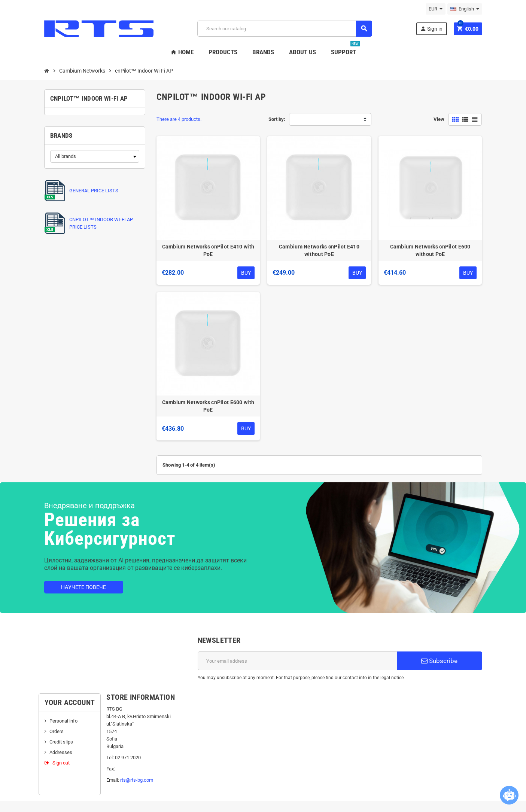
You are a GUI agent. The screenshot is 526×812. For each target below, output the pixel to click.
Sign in (431, 29)
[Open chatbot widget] (509, 795)
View (439, 119)
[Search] (285, 29)
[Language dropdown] (465, 9)
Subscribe (439, 661)
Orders (57, 731)
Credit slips (61, 742)
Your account (70, 702)
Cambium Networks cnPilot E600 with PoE (208, 406)
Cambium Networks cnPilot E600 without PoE (430, 250)
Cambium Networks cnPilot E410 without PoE (319, 250)
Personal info (63, 721)
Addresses (61, 752)
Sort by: (277, 119)
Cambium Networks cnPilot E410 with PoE (208, 250)
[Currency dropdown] (436, 9)
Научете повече (83, 587)
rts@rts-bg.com (137, 780)
